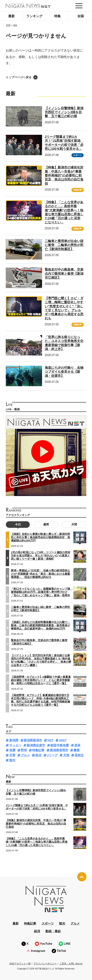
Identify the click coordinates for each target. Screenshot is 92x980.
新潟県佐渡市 (36, 745)
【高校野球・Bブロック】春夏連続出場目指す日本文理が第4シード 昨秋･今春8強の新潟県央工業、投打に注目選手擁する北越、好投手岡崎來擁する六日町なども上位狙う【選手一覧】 (40, 700)
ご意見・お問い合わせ (71, 964)
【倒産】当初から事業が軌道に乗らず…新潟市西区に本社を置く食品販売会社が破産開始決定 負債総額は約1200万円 (40, 537)
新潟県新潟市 (33, 740)
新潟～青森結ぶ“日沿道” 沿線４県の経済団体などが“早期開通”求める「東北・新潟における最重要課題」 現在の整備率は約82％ (40, 574)
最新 (11, 16)
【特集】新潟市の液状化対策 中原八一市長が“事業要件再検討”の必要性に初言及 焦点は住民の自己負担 (64, 176)
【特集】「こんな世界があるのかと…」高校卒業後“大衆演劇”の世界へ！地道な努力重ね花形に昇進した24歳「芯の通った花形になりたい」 (37, 842)
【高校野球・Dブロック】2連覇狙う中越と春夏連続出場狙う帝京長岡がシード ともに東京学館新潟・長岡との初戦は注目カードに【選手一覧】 (41, 680)
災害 (12, 755)
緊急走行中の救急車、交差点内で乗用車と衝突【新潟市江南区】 (64, 274)
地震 (12, 750)
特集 (57, 16)
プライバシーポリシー (45, 964)
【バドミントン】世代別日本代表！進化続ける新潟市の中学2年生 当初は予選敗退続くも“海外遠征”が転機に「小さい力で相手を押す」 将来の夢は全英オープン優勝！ (41, 660)
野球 (24, 750)
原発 (77, 745)
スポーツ (78, 155)
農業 (77, 750)
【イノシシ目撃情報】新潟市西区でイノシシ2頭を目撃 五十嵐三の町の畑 (64, 112)
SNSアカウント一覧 (20, 964)
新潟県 (14, 740)
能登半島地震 (60, 745)
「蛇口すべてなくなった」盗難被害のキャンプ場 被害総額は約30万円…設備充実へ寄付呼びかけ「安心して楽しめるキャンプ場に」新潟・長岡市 (42, 592)
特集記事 (78, 190)
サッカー (15, 745)
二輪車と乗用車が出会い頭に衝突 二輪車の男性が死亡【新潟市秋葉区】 (64, 245)
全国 (81, 16)
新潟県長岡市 (59, 750)
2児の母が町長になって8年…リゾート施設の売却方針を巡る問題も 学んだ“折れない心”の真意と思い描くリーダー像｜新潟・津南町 (41, 556)
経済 (37, 931)
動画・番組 (53, 931)
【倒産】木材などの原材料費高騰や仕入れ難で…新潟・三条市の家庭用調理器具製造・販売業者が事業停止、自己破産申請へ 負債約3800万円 (40, 625)
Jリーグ (52, 755)
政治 (38, 755)
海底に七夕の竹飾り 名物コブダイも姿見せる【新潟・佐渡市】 (64, 372)
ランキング (34, 16)
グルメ (25, 755)
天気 (66, 755)
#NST (63, 740)
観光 (12, 760)
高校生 (79, 755)
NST (50, 740)
